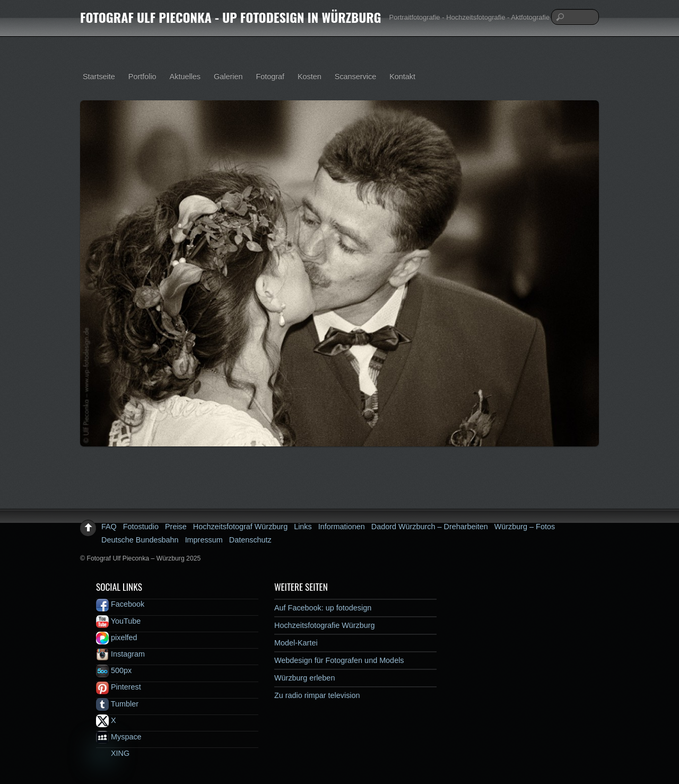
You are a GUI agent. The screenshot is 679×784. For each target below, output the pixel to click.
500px (114, 670)
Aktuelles (185, 76)
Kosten (310, 76)
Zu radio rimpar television (317, 695)
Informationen (342, 527)
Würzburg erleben (304, 678)
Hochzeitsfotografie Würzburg (325, 625)
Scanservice (355, 76)
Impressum (204, 540)
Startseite (99, 76)
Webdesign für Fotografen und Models (339, 660)
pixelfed (117, 637)
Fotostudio (141, 527)
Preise (176, 527)
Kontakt (402, 76)
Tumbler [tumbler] (117, 704)
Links (303, 527)
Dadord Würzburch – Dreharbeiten (430, 527)
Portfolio (142, 76)
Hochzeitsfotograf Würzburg (240, 527)
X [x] (106, 720)
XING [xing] (113, 753)
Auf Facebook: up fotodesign (323, 608)
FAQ (109, 527)
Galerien (228, 76)
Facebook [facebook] (120, 604)
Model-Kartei (296, 643)
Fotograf (270, 76)
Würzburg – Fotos (525, 527)
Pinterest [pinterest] (119, 687)
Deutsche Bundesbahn (140, 540)
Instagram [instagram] (120, 654)
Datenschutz (250, 540)
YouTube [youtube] (118, 621)
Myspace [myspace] (119, 737)
